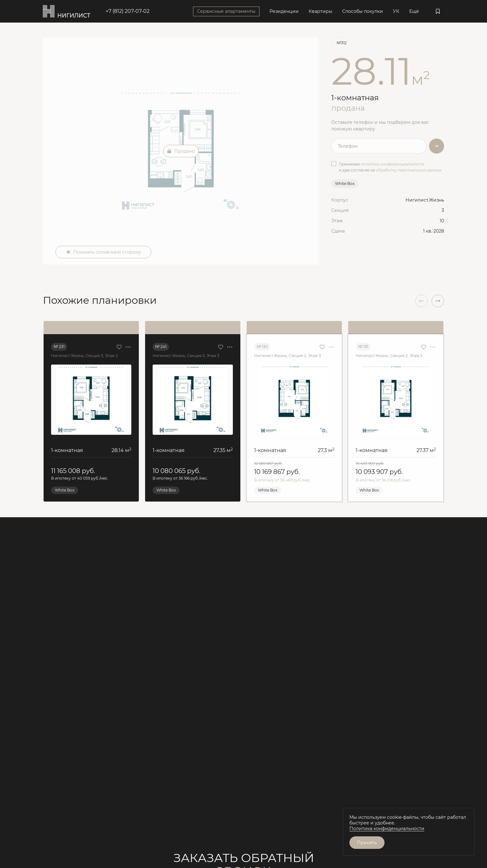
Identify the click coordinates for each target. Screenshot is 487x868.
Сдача (338, 231)
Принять (367, 843)
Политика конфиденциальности (387, 829)
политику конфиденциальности (393, 164)
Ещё (414, 11)
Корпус (340, 200)
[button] (438, 301)
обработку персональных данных (409, 170)
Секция (340, 210)
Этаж (337, 221)
